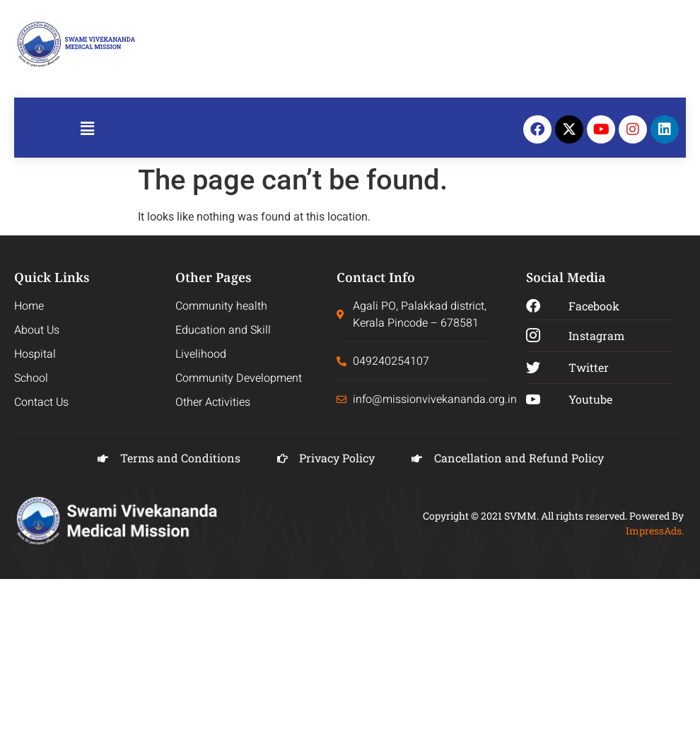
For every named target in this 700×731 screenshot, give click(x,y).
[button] (87, 129)
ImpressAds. (655, 531)
